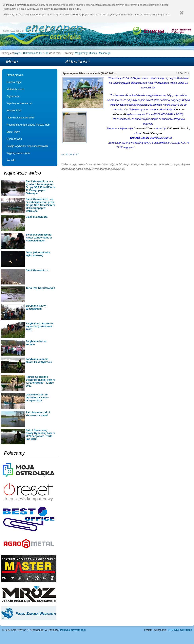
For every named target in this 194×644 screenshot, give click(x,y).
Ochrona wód (14, 139)
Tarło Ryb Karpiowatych (40, 288)
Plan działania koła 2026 (20, 118)
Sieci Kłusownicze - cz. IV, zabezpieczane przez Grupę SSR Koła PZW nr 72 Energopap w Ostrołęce (41, 205)
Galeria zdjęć (14, 82)
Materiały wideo (15, 89)
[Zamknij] (182, 13)
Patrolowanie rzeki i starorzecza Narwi (38, 414)
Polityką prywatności (84, 15)
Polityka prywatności (73, 630)
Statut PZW (13, 132)
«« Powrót (70, 154)
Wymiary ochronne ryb (19, 103)
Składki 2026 (14, 110)
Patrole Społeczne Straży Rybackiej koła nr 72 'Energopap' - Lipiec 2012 (41, 381)
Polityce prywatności (19, 5)
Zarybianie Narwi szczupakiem (36, 307)
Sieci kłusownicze (37, 217)
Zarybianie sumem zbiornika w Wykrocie (39, 360)
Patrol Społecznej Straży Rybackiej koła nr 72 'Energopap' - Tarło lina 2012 (41, 435)
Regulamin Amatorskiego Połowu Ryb (28, 125)
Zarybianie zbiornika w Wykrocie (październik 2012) (39, 326)
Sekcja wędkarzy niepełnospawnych (27, 146)
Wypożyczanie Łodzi (18, 153)
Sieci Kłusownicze (37, 270)
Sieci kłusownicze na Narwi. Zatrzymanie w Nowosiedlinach (39, 238)
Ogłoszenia (13, 96)
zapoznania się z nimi (67, 9)
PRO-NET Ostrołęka (180, 630)
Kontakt (11, 160)
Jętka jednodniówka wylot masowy (38, 254)
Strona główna (43, 35)
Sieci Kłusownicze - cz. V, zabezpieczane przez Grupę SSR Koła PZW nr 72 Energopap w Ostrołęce (41, 187)
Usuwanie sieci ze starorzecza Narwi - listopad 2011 (38, 398)
